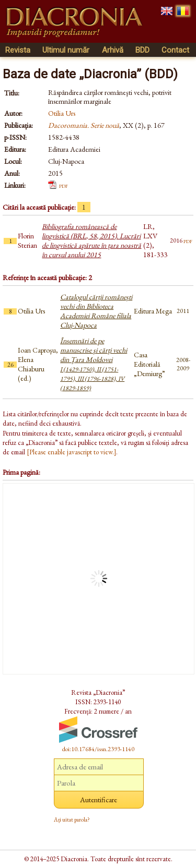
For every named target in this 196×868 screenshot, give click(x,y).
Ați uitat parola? (72, 819)
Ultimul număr (66, 50)
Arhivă (113, 50)
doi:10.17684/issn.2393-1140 (98, 749)
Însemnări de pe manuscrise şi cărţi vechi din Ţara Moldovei (94, 364)
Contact (175, 50)
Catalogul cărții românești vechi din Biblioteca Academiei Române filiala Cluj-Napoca (96, 311)
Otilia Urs (62, 113)
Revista (18, 50)
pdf (64, 185)
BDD (142, 50)
